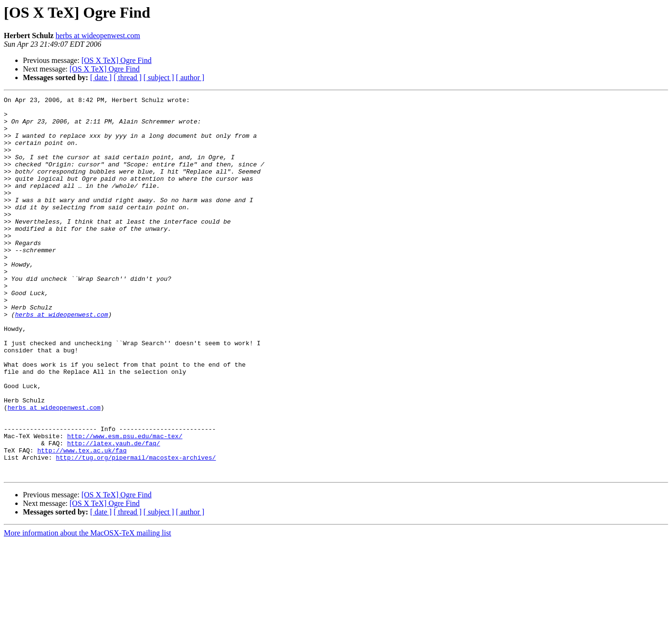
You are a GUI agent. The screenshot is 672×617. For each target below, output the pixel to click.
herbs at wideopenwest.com (98, 36)
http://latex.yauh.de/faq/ (114, 513)
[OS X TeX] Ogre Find (117, 60)
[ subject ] (159, 77)
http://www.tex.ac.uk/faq (82, 522)
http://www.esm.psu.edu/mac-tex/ (125, 504)
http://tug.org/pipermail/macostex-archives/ (136, 530)
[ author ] (190, 77)
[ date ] (101, 77)
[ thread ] (128, 77)
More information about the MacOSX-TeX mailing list (88, 609)
